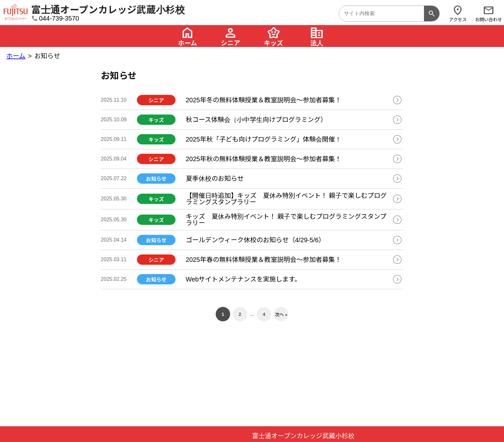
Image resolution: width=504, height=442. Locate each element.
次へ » (281, 315)
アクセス (458, 13)
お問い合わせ (489, 13)
